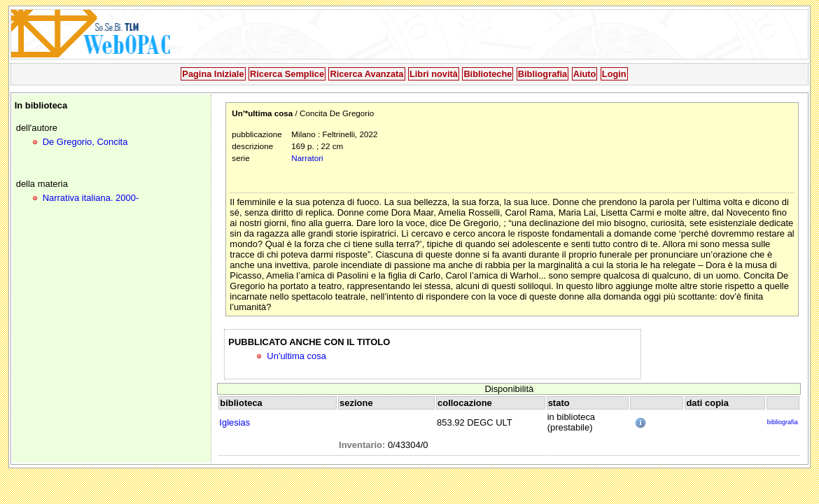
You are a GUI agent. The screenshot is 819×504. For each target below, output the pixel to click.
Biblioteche (488, 74)
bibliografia (783, 422)
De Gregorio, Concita (85, 142)
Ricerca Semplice (287, 74)
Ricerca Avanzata (366, 74)
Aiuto (585, 74)
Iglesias (234, 422)
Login (614, 74)
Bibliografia (542, 74)
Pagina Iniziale (213, 74)
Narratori (307, 158)
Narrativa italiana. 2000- (91, 198)
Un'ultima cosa (296, 356)
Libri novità (434, 74)
